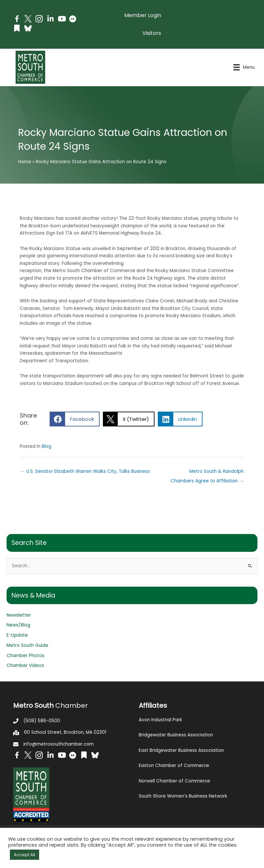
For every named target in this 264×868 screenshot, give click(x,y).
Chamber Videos (25, 665)
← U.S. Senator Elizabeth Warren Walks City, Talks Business (85, 471)
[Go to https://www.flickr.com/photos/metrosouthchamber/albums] (73, 20)
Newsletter (19, 615)
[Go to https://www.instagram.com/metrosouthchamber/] (39, 20)
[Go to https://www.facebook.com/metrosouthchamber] (17, 20)
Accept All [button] (24, 855)
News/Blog (18, 625)
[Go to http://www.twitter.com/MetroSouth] (28, 19)
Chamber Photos (25, 656)
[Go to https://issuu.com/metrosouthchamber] (17, 29)
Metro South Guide (27, 645)
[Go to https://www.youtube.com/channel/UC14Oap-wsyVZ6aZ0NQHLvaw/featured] (61, 20)
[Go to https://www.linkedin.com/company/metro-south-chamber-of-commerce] (50, 20)
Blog (47, 446)
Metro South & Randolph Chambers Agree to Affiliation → (207, 473)
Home (25, 162)
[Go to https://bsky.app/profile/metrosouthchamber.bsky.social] (28, 28)
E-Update (17, 635)
